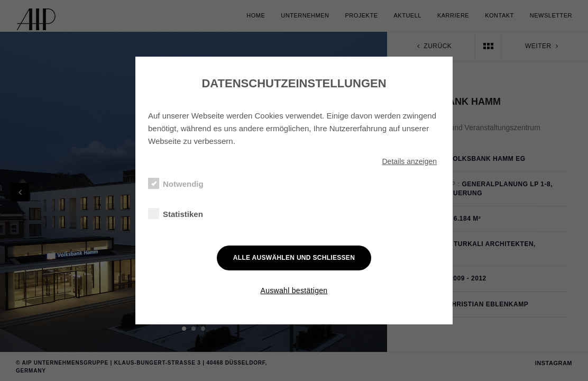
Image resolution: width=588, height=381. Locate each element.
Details (409, 161)
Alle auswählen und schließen (294, 258)
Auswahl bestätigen (294, 291)
